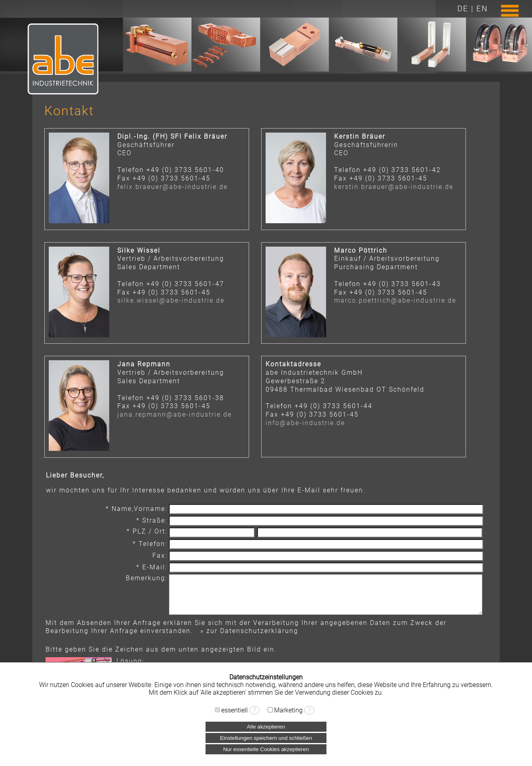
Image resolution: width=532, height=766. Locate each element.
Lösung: (130, 661)
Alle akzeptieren (266, 727)
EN (482, 9)
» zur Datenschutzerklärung (249, 631)
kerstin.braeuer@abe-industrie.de (394, 187)
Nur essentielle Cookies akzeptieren (266, 749)
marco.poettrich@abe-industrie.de (395, 300)
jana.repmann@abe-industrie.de (175, 414)
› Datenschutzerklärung (266, 700)
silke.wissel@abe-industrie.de (171, 300)
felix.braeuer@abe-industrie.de (172, 187)
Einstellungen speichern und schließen (266, 738)
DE (463, 9)
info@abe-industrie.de (305, 423)
